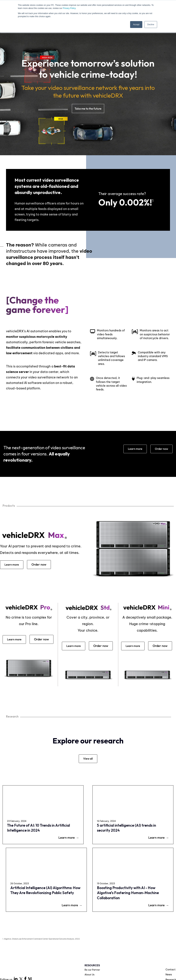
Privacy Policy (71, 958)
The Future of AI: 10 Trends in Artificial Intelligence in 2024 (21, 846)
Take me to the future (88, 109)
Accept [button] (136, 25)
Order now (161, 449)
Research (171, 948)
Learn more (132, 449)
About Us (90, 944)
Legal (112, 958)
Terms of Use (94, 958)
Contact (170, 938)
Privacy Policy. (69, 8)
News (169, 943)
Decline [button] (151, 25)
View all (88, 769)
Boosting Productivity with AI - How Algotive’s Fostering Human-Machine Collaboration (153, 851)
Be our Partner (93, 939)
